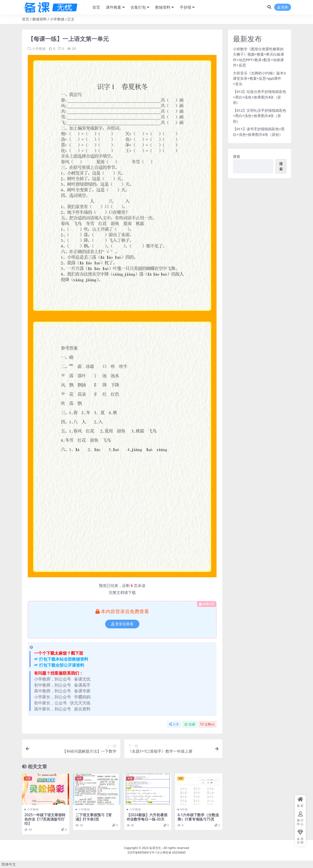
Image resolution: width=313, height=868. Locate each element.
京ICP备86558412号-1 (142, 852)
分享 (174, 724)
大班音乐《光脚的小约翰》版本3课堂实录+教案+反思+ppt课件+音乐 (259, 78)
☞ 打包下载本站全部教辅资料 (61, 659)
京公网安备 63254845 (171, 852)
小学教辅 (57, 19)
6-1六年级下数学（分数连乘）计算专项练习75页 (198, 817)
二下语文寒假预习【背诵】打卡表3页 (94, 817)
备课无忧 (155, 848)
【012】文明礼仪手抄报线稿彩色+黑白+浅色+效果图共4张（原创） (260, 116)
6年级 (184, 809)
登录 (283, 7)
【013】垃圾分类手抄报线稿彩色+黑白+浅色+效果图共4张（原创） (260, 97)
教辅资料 (40, 19)
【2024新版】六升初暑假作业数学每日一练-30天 (147, 817)
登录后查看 (122, 624)
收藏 (190, 724)
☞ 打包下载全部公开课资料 (59, 665)
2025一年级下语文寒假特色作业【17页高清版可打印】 (45, 819)
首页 (26, 19)
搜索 (237, 156)
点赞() (207, 724)
